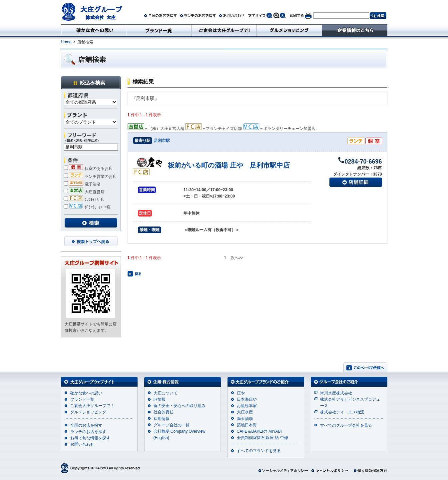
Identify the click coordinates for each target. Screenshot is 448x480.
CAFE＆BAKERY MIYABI (259, 431)
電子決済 (82, 184)
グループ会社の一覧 (172, 425)
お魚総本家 (247, 406)
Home (66, 42)
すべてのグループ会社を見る (346, 425)
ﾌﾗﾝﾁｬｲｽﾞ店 (84, 200)
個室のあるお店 (88, 169)
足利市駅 (162, 141)
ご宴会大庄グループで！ (92, 406)
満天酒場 (245, 419)
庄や (241, 393)
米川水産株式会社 (336, 393)
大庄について (166, 393)
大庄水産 (245, 412)
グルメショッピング (88, 412)
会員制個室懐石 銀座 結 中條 (262, 438)
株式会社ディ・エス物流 (342, 412)
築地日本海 (247, 425)
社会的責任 (164, 412)
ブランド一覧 (82, 399)
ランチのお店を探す (88, 432)
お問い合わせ (82, 444)
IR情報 (160, 399)
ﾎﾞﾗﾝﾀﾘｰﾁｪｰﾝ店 (87, 207)
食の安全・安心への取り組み (180, 406)
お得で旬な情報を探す (90, 438)
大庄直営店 (84, 192)
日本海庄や (247, 399)
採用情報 (162, 419)
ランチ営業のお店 (90, 177)
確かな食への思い (86, 393)
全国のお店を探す (86, 425)
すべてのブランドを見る (259, 451)
